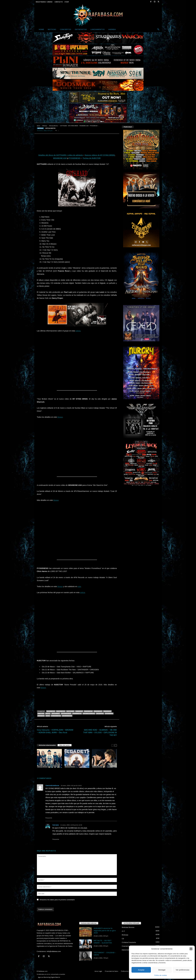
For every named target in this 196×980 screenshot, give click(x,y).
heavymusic (98, 711)
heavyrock (107, 711)
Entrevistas (81, 29)
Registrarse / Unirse (44, 2)
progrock (100, 713)
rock (48, 716)
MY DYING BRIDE (66, 713)
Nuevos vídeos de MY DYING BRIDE (100, 155)
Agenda (112, 29)
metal (48, 713)
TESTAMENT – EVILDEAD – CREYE (105, 954)
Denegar (162, 970)
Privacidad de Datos (111, 971)
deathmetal (61, 711)
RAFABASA (41, 716)
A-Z (123, 931)
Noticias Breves (53, 126)
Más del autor (65, 745)
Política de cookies (161, 975)
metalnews (56, 713)
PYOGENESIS (74, 158)
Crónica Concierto (129, 942)
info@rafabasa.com (54, 951)
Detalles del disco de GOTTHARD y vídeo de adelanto (61, 155)
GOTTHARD (70, 711)
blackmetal (51, 711)
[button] (191, 949)
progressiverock (89, 713)
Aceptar (141, 970)
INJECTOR (41, 713)
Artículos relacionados (47, 745)
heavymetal (88, 711)
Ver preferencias (183, 970)
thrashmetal (56, 716)
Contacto (59, 2)
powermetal (77, 713)
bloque (60, 417)
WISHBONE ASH (60, 158)
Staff (67, 2)
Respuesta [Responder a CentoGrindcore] (49, 818)
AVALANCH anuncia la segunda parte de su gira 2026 (105, 930)
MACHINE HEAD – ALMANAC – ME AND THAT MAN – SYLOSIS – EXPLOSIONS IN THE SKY (100, 733)
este (79, 586)
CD (123, 939)
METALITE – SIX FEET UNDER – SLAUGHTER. (103, 942)
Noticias (52, 29)
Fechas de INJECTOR (92, 158)
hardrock (79, 711)
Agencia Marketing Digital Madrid (49, 977)
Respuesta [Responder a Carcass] (56, 839)
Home (41, 29)
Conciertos (65, 29)
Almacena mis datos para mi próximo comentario (57, 900)
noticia (78, 331)
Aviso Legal (98, 971)
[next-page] (116, 745)
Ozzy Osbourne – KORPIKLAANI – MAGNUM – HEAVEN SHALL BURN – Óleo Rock (55, 731)
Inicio (38, 126)
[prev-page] (113, 745)
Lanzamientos (98, 29)
